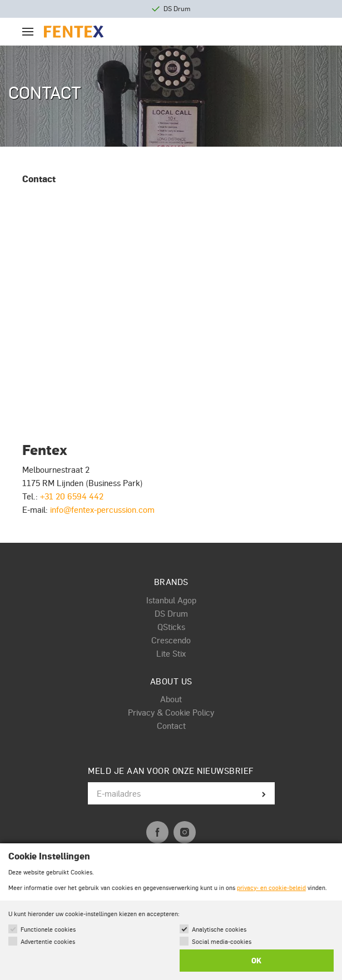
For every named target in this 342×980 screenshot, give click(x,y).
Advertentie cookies (48, 941)
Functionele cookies (48, 929)
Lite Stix (171, 653)
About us (171, 681)
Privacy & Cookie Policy (171, 712)
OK (256, 961)
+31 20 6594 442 (72, 496)
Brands (171, 582)
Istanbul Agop (171, 600)
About (171, 699)
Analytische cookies (219, 929)
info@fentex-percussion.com (102, 509)
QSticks (171, 627)
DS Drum (171, 613)
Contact (171, 726)
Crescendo (171, 640)
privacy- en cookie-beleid (271, 887)
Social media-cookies (222, 941)
